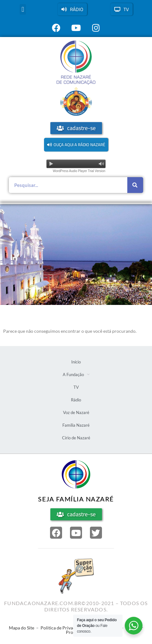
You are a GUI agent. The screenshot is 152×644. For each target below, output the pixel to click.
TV (76, 387)
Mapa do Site (22, 628)
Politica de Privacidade (63, 628)
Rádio (76, 400)
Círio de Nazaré (76, 438)
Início (76, 362)
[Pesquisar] (135, 185)
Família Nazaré (76, 425)
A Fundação (76, 374)
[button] (23, 9)
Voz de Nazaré (76, 412)
